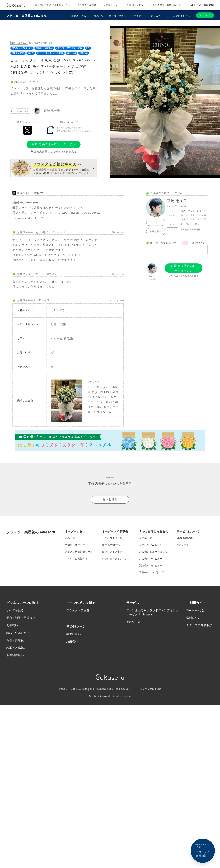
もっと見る (110, 499)
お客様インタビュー (151, 559)
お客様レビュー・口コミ (153, 552)
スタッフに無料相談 (199, 625)
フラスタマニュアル (151, 545)
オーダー (205, 15)
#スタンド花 (18, 53)
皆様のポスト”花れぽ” (152, 572)
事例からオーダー (75, 545)
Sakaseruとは (185, 538)
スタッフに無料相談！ (203, 850)
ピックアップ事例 (112, 552)
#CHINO (71, 53)
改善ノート (183, 545)
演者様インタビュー (151, 565)
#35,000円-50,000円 (22, 48)
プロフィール (156, 222)
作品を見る (156, 231)
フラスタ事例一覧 (112, 538)
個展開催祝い (15, 655)
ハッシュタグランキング (116, 559)
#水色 (31, 53)
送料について (195, 618)
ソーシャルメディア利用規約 (148, 689)
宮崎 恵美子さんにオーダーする (54, 144)
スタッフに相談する (76, 559)
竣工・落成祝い (17, 648)
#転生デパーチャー (25, 203)
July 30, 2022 (35, 218)
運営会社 (60, 689)
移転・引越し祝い (18, 633)
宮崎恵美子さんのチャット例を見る (54, 152)
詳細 (51, 43)
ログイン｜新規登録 (202, 5)
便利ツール (134, 622)
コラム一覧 (146, 538)
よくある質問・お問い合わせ (165, 5)
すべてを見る (15, 610)
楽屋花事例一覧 (111, 545)
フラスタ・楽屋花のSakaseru (27, 16)
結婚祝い (72, 642)
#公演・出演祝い (44, 48)
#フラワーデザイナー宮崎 (69, 48)
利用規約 (93, 689)
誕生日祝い (74, 634)
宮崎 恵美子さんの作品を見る (184, 276)
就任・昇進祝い (17, 640)
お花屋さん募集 (77, 689)
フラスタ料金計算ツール (79, 552)
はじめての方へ (80, 16)
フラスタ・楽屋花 (87, 5)
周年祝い (12, 625)
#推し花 (84, 53)
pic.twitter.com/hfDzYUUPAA (80, 213)
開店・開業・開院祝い (21, 618)
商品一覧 (99, 16)
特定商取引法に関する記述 (114, 689)
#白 (88, 48)
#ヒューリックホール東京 (50, 53)
